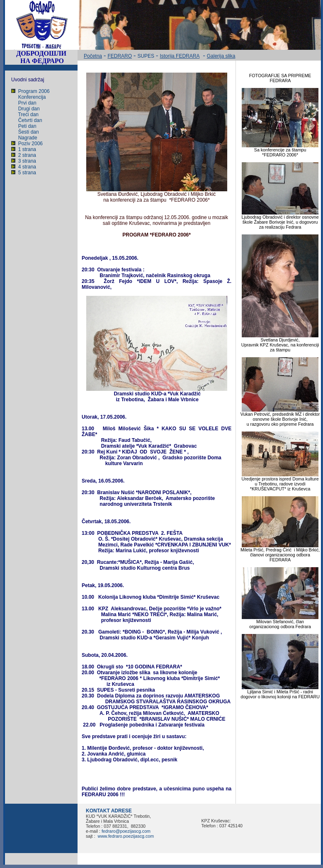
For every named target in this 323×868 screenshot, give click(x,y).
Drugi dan (29, 109)
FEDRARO (120, 56)
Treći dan (28, 115)
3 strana (27, 161)
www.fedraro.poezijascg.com (125, 836)
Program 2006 (34, 91)
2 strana (27, 155)
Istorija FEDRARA (180, 56)
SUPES (146, 56)
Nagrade (28, 138)
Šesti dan (29, 132)
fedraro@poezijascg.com (126, 831)
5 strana (27, 173)
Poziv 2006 (30, 144)
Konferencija (32, 97)
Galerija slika (221, 56)
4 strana (27, 167)
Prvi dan (27, 103)
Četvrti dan (30, 120)
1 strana (27, 149)
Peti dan (27, 126)
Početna (93, 56)
